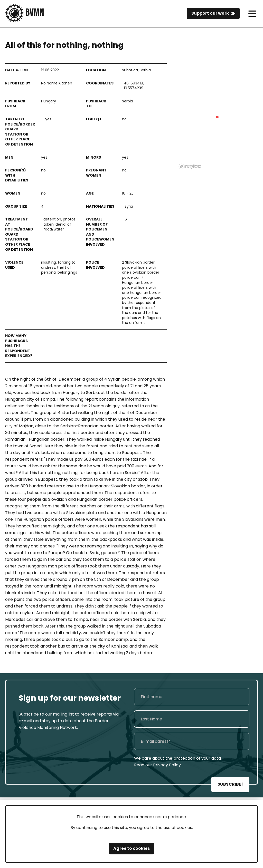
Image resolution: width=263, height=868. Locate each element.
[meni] (252, 13)
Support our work (210, 13)
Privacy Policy (167, 765)
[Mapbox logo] (190, 166)
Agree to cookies (131, 848)
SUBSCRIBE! (230, 784)
